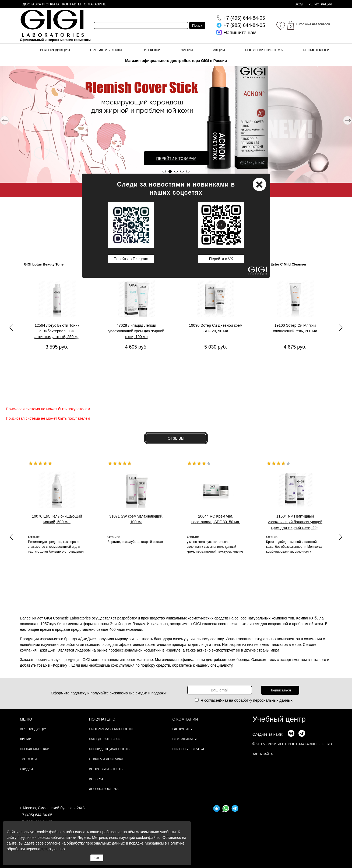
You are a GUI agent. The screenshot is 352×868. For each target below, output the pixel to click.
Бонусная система (264, 50)
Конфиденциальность (109, 749)
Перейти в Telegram (131, 259)
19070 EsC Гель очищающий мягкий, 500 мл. (57, 519)
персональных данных (273, 700)
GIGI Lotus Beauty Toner (44, 264)
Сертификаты (185, 739)
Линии (187, 50)
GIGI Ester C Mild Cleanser (284, 264)
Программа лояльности (111, 729)
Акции (219, 50)
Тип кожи (151, 50)
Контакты (72, 4)
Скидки (26, 769)
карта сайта (263, 754)
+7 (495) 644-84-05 (36, 815)
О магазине (95, 4)
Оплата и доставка (106, 759)
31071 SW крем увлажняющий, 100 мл (136, 519)
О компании (185, 719)
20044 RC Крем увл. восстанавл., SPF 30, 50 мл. (216, 519)
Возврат (96, 779)
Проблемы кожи (106, 50)
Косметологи (316, 50)
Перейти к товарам (176, 159)
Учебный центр (279, 719)
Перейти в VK (221, 259)
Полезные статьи (188, 749)
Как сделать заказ (105, 739)
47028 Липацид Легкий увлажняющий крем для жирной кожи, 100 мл (136, 331)
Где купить (182, 729)
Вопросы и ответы (106, 769)
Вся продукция (55, 50)
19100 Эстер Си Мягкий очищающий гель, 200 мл (295, 328)
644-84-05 (244, 18)
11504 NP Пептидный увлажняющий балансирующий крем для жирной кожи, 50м (295, 522)
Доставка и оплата (41, 4)
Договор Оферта (104, 789)
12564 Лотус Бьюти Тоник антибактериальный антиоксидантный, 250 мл (57, 331)
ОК (97, 858)
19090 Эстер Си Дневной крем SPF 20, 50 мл (216, 328)
